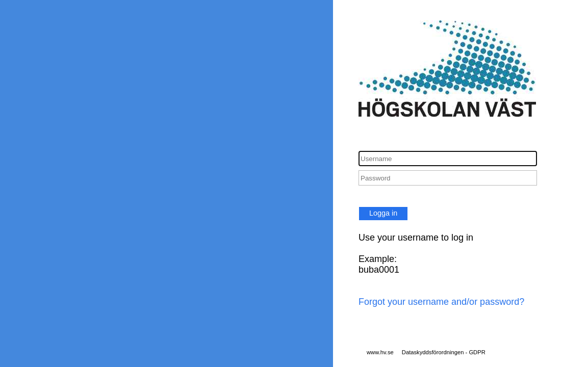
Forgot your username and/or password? (441, 302)
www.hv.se (380, 352)
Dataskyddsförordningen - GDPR (444, 352)
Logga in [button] (383, 213)
